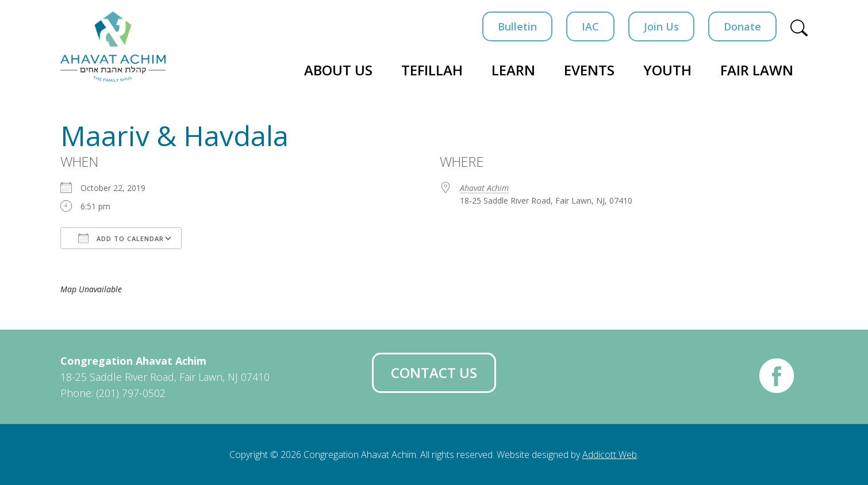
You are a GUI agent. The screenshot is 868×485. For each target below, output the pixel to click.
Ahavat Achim (484, 188)
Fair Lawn (757, 70)
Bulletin (517, 26)
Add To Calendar (121, 238)
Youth (667, 70)
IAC (590, 26)
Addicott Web (610, 455)
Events (589, 70)
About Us (338, 70)
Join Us (661, 26)
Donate (742, 26)
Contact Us (434, 373)
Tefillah (432, 70)
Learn (513, 70)
